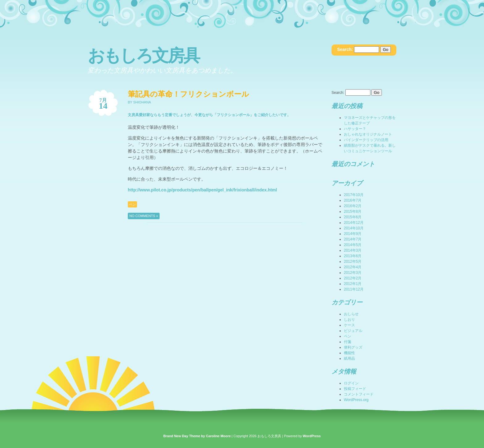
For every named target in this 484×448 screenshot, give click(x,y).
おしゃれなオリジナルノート (368, 134)
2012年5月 (353, 262)
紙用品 (349, 358)
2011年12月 (354, 289)
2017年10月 (354, 195)
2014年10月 (354, 228)
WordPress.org (356, 400)
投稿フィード (355, 389)
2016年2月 (353, 206)
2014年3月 (353, 250)
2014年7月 (353, 239)
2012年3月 (353, 273)
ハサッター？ (355, 129)
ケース (349, 325)
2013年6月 (353, 256)
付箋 (348, 342)
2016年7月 (353, 200)
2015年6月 (353, 217)
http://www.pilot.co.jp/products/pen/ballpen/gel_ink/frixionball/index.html (202, 190)
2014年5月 (353, 245)
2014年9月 (353, 234)
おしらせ (351, 314)
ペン (132, 204)
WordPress (312, 436)
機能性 (349, 353)
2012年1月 (353, 284)
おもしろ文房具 (143, 56)
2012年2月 (353, 278)
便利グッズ (353, 347)
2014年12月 (354, 223)
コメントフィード (359, 394)
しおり (349, 320)
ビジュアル (353, 331)
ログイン (351, 383)
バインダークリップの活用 (366, 140)
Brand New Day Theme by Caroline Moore (197, 436)
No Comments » (144, 216)
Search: (345, 49)
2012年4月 (353, 267)
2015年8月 (353, 211)
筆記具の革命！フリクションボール (188, 94)
